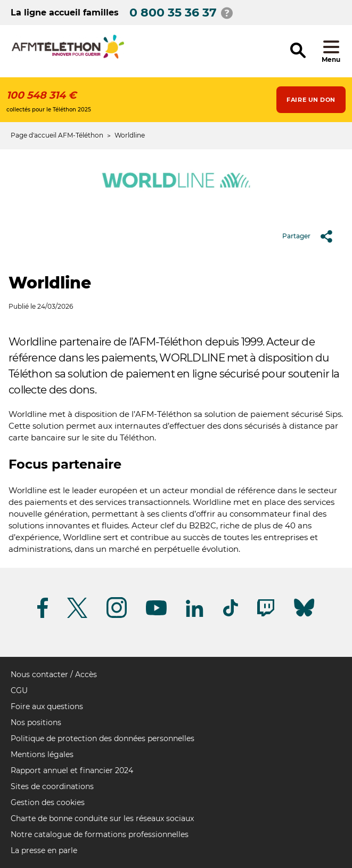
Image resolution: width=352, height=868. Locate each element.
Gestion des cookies (48, 802)
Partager (311, 236)
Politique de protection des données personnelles (103, 738)
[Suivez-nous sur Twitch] (266, 614)
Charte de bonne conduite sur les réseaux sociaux (102, 818)
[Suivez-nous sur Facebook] (43, 616)
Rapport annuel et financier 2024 (72, 770)
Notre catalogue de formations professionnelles (100, 834)
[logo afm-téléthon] (68, 57)
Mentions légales (42, 754)
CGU (19, 690)
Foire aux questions (47, 706)
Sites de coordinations (52, 786)
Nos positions (36, 722)
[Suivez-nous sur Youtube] (156, 613)
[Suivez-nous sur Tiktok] (231, 614)
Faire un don (311, 100)
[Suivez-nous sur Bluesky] (304, 617)
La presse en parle (44, 850)
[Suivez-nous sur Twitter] (77, 616)
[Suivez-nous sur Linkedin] (195, 615)
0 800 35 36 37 (173, 13)
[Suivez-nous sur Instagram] (117, 616)
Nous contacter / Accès (54, 674)
